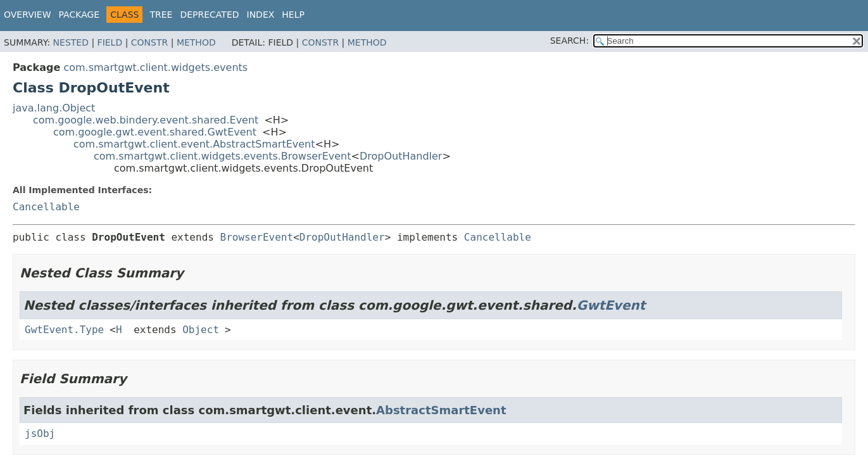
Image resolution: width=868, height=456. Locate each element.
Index (261, 15)
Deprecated (209, 15)
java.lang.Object (54, 108)
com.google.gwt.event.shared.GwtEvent (155, 132)
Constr (149, 42)
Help (293, 15)
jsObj (40, 434)
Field (110, 42)
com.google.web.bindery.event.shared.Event (146, 120)
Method (196, 42)
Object (201, 330)
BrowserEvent (257, 237)
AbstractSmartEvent (441, 410)
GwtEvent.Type (64, 330)
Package (79, 15)
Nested (71, 42)
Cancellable (46, 207)
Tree (161, 15)
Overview (28, 15)
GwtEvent (611, 305)
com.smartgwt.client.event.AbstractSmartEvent (194, 144)
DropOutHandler (401, 156)
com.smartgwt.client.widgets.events (155, 67)
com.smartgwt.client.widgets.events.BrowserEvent (223, 156)
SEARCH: (569, 41)
